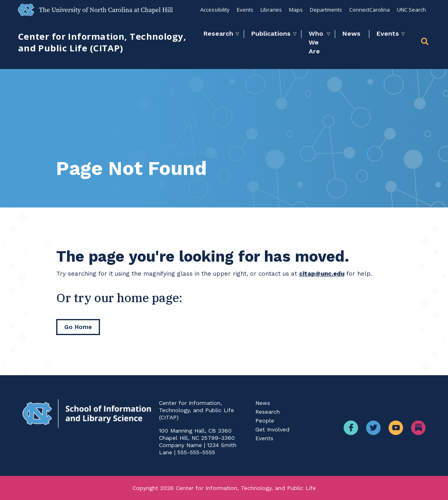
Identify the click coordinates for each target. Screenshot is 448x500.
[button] (426, 43)
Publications (271, 34)
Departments (326, 10)
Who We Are (316, 42)
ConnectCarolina (370, 10)
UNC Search (411, 10)
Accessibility (215, 10)
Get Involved (272, 429)
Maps (296, 10)
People (265, 421)
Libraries (271, 10)
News (351, 34)
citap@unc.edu (322, 274)
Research (218, 34)
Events (245, 10)
